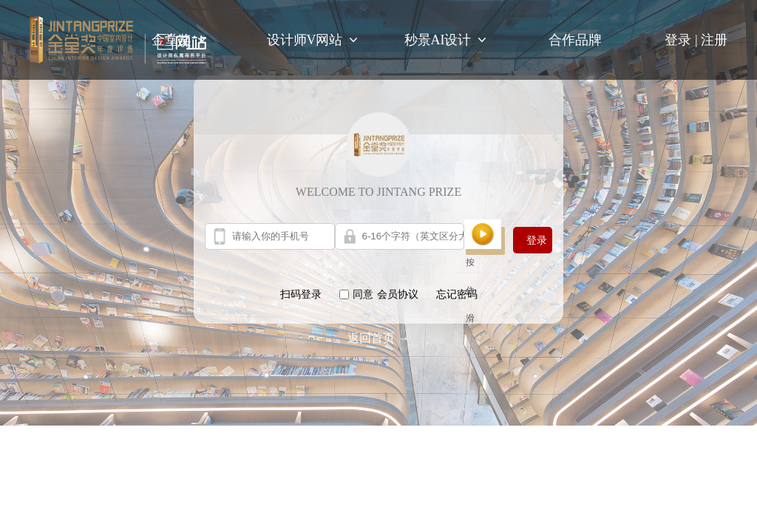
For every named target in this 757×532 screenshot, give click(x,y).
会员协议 (398, 294)
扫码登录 (301, 294)
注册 (714, 40)
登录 (683, 40)
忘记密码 (457, 294)
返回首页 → (378, 338)
